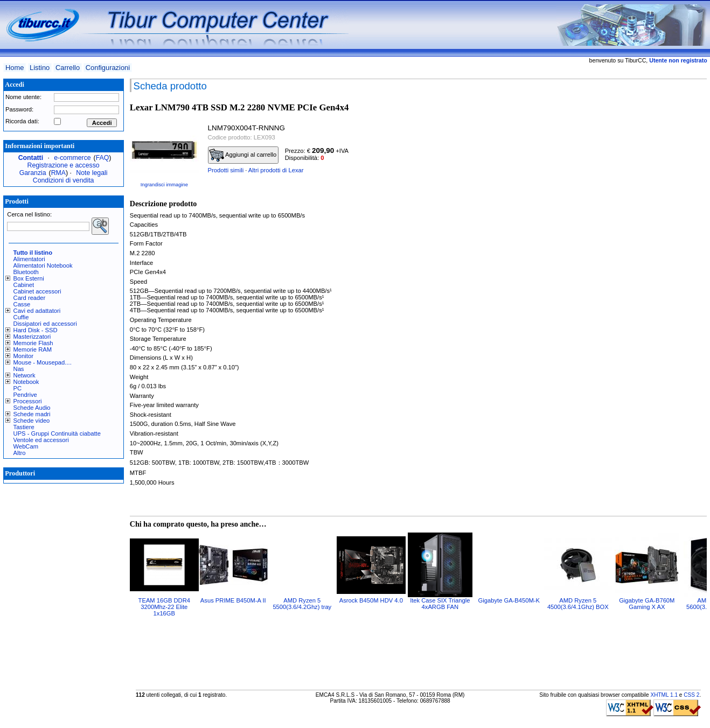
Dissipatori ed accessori (45, 324)
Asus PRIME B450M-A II (233, 600)
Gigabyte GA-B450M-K (509, 600)
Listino (40, 68)
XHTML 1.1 (664, 695)
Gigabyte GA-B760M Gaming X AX (647, 604)
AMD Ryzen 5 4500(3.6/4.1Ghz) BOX (578, 604)
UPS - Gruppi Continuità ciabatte (57, 433)
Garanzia (33, 173)
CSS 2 (691, 695)
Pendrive (25, 395)
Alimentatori (29, 259)
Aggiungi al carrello (243, 155)
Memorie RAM (33, 349)
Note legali (92, 173)
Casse (22, 304)
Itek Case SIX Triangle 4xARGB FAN (440, 604)
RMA (58, 173)
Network (25, 375)
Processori (28, 401)
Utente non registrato (678, 60)
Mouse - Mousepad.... (43, 362)
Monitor (23, 356)
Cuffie (21, 317)
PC (18, 388)
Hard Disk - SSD (36, 330)
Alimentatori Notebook (43, 265)
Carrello (68, 68)
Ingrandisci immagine (164, 185)
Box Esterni (29, 278)
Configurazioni (108, 68)
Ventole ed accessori (41, 440)
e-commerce (72, 158)
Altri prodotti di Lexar (276, 170)
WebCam (26, 446)
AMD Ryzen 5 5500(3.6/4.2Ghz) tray (302, 604)
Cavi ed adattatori (37, 311)
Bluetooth (26, 272)
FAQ (103, 158)
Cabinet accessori (37, 291)
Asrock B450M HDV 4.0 (371, 600)
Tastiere (24, 427)
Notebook (26, 382)
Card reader (30, 298)
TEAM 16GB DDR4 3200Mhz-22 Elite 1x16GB (164, 607)
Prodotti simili (226, 170)
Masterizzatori (32, 337)
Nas (19, 369)
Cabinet (24, 285)
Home (15, 68)
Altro (20, 453)
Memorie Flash (33, 343)
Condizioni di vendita (64, 180)
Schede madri (32, 414)
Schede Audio (32, 408)
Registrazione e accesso (64, 165)
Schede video (32, 421)
